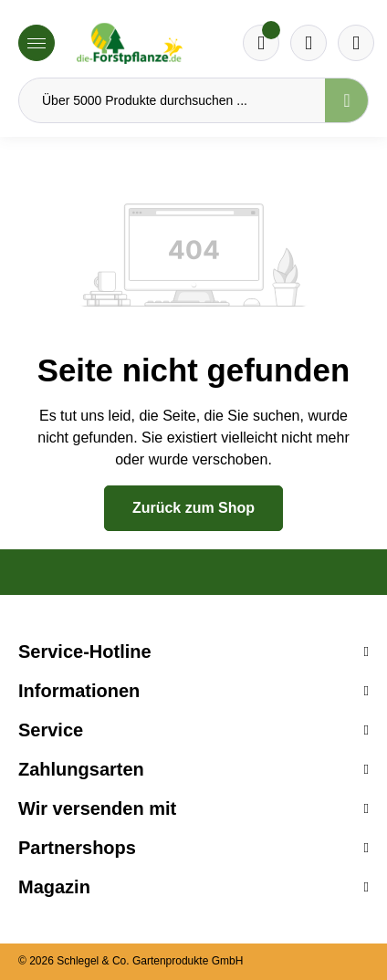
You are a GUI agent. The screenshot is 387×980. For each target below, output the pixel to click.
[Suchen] (347, 100)
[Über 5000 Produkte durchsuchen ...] (172, 100)
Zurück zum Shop (193, 508)
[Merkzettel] (261, 43)
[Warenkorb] (309, 43)
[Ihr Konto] (356, 43)
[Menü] (37, 43)
